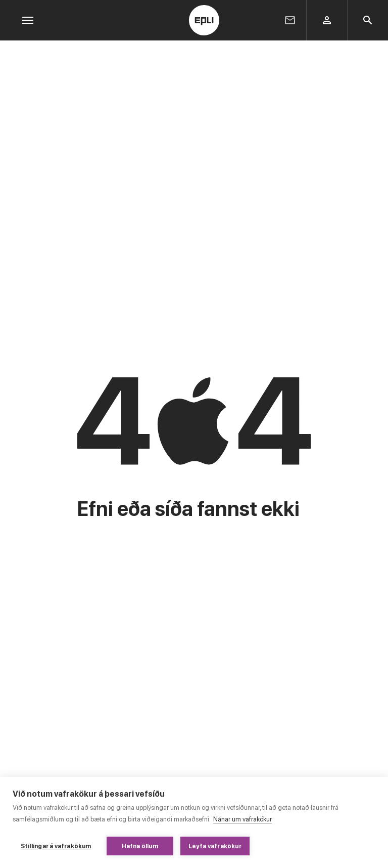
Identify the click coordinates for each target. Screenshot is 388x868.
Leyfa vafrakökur (215, 846)
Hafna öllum (140, 846)
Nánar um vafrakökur (243, 819)
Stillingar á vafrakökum (56, 846)
